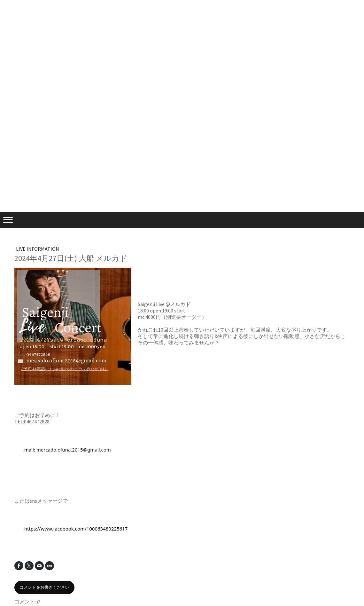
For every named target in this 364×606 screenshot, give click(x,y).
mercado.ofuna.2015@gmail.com (74, 450)
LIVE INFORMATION (38, 249)
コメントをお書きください (44, 587)
